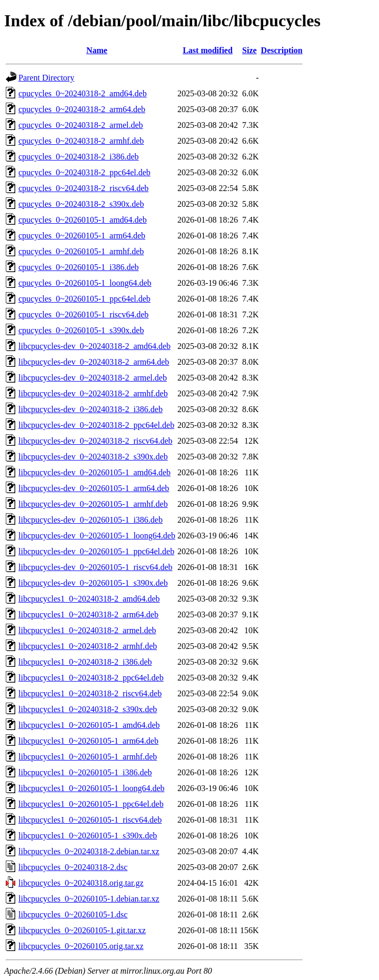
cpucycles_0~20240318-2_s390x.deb (81, 204)
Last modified (208, 50)
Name (97, 50)
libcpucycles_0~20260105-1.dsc (73, 914)
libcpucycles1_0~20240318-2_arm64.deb (88, 614)
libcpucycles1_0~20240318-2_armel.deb (87, 630)
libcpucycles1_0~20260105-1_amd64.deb (89, 725)
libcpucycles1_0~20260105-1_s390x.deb (88, 836)
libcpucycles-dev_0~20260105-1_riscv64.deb (96, 567)
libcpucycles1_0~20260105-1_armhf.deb (88, 757)
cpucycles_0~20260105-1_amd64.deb (83, 220)
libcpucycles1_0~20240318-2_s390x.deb (88, 709)
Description (282, 50)
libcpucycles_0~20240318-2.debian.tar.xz (89, 851)
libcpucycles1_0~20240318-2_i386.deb (85, 662)
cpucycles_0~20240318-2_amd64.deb (83, 93)
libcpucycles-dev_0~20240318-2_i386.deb (91, 409)
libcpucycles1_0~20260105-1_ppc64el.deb (91, 804)
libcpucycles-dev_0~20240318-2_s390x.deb (93, 457)
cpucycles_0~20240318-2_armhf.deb (81, 141)
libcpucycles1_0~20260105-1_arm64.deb (88, 741)
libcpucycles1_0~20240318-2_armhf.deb (88, 646)
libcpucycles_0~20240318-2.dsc (73, 867)
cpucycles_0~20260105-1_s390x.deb (81, 330)
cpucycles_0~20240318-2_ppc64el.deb (84, 172)
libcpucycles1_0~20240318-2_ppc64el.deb (91, 678)
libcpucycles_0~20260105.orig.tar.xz (81, 946)
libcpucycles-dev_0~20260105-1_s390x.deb (93, 583)
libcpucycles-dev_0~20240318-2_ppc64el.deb (96, 425)
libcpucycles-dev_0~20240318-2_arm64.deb (94, 362)
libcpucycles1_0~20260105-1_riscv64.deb (90, 820)
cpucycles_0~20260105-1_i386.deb (79, 267)
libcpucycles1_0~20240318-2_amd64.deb (89, 599)
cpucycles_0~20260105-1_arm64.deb (82, 236)
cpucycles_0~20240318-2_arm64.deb (82, 109)
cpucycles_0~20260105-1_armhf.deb (81, 251)
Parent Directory (46, 78)
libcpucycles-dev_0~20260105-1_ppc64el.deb (96, 551)
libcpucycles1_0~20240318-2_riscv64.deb (90, 693)
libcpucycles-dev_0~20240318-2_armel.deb (93, 378)
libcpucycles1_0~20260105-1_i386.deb (85, 772)
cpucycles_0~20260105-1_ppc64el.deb (84, 299)
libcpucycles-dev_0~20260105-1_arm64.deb (94, 488)
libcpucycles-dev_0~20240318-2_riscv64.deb (96, 441)
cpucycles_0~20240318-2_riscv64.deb (83, 188)
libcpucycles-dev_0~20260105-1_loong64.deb (97, 536)
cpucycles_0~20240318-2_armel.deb (81, 125)
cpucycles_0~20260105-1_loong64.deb (85, 283)
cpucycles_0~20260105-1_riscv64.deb (83, 314)
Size (250, 50)
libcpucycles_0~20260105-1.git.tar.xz (82, 930)
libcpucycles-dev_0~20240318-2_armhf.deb (93, 393)
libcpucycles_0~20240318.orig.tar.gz (81, 883)
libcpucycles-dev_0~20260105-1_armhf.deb (93, 504)
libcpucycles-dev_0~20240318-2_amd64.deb (94, 346)
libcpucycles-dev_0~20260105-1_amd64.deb (94, 472)
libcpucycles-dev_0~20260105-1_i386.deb (91, 520)
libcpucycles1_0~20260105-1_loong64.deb (92, 788)
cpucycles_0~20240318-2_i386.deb (79, 157)
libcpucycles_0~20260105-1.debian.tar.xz (89, 899)
